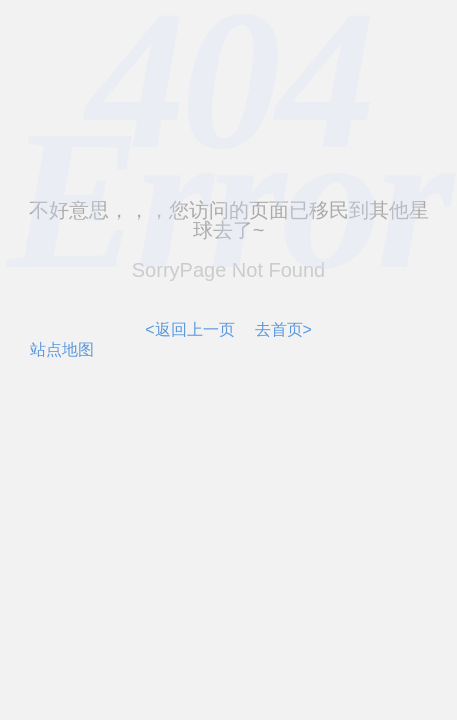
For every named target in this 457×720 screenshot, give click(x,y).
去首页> (283, 329)
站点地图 (62, 349)
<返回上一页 (189, 329)
